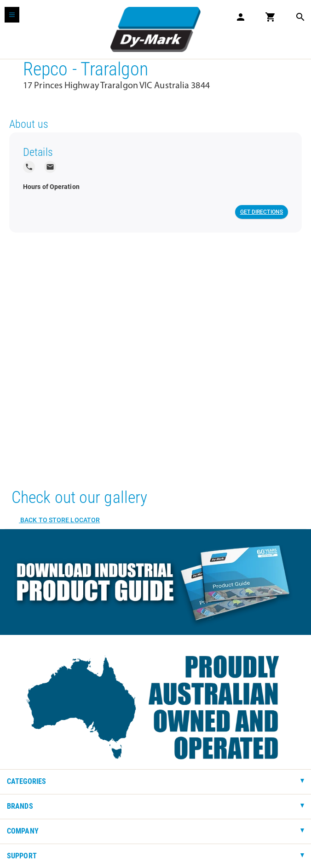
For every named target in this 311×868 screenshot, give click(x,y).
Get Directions (262, 212)
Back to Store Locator (59, 520)
